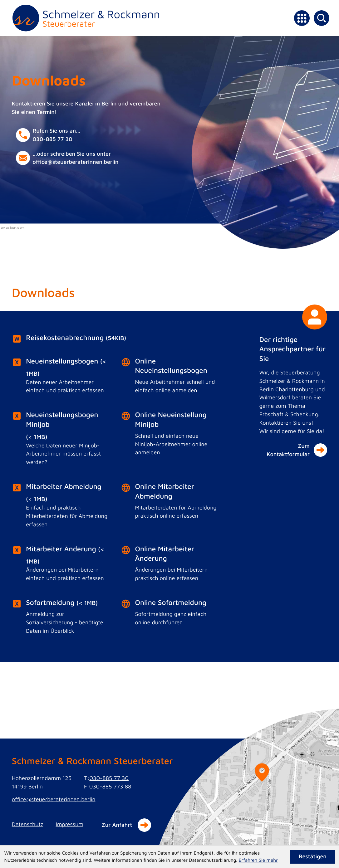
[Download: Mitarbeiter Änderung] (61, 566)
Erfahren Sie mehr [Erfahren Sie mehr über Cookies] (258, 860)
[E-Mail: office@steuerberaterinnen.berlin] (79, 158)
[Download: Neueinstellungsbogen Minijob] (61, 441)
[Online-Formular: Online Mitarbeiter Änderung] (169, 565)
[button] (79, 135)
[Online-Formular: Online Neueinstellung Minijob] (169, 436)
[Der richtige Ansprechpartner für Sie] (293, 395)
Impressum (69, 824)
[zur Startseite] (86, 18)
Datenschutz (27, 824)
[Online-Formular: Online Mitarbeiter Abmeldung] (169, 503)
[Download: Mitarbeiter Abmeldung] (61, 507)
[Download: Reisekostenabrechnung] (115, 339)
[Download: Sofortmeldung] (61, 619)
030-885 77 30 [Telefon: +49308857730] (109, 778)
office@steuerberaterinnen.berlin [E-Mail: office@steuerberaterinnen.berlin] (54, 799)
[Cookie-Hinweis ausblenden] (313, 857)
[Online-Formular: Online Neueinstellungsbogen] (169, 378)
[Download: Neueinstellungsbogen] (61, 378)
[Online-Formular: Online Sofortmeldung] (169, 614)
